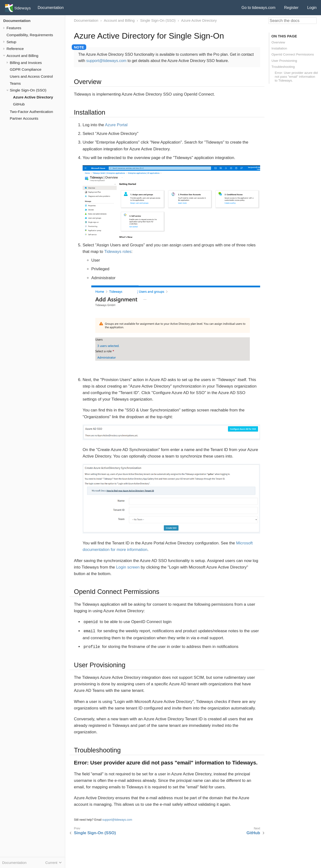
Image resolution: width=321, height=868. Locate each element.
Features (14, 28)
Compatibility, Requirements (30, 35)
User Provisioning (284, 61)
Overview (278, 42)
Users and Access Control (31, 76)
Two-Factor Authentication (32, 112)
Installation (279, 48)
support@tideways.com (106, 61)
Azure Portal (116, 125)
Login (312, 8)
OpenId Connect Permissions (293, 54)
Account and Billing (22, 56)
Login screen (128, 567)
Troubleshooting (283, 67)
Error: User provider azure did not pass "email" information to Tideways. (296, 77)
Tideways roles (118, 252)
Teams (15, 83)
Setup (11, 42)
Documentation (51, 8)
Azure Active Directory (33, 97)
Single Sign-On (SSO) (28, 90)
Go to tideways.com (259, 8)
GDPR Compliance (26, 69)
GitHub (19, 104)
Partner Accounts (24, 118)
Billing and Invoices (26, 63)
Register (291, 8)
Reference (15, 49)
